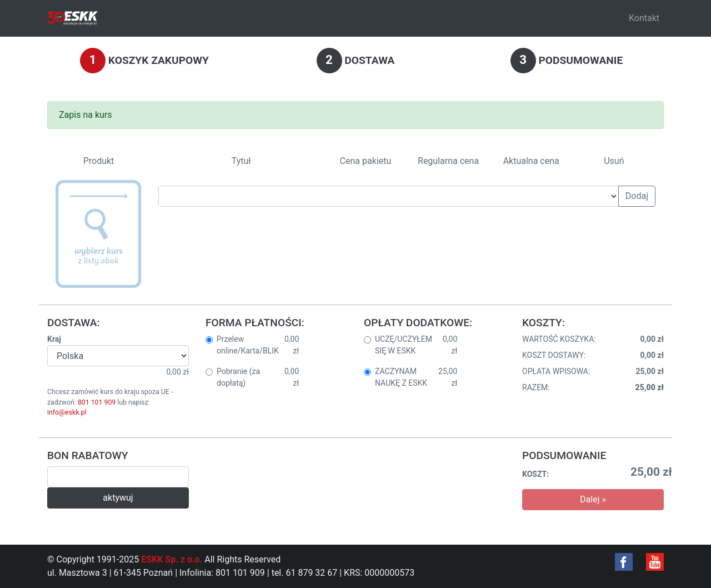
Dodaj (637, 196)
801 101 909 (97, 402)
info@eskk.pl (67, 412)
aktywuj (118, 498)
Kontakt (644, 18)
